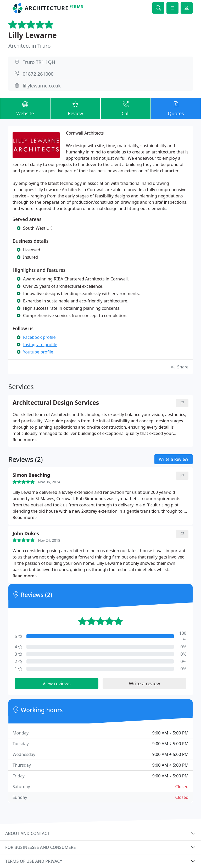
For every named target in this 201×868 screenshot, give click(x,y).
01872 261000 (38, 74)
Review (75, 108)
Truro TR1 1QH (39, 62)
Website (25, 108)
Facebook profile (39, 337)
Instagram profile (40, 345)
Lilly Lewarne (33, 35)
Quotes (176, 108)
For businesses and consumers (40, 847)
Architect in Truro (30, 46)
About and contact (27, 833)
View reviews (56, 683)
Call (126, 108)
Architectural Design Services (56, 403)
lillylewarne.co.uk (42, 86)
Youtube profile (38, 352)
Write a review (144, 683)
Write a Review (174, 459)
